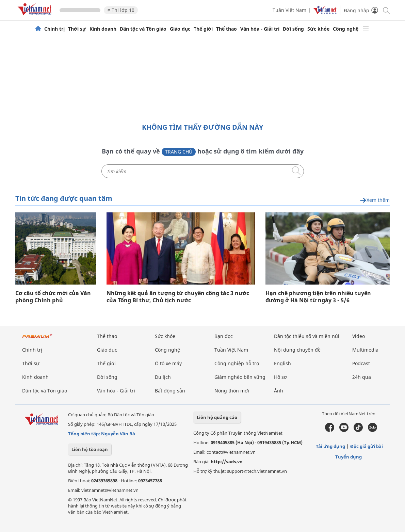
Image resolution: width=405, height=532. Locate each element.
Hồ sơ (280, 377)
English (282, 363)
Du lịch (163, 377)
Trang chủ (179, 152)
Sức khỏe (318, 29)
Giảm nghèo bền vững (240, 377)
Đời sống (293, 29)
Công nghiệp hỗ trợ (237, 363)
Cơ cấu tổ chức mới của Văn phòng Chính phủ (53, 297)
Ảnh (279, 391)
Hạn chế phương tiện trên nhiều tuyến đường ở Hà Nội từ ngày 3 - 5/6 (318, 297)
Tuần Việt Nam (289, 10)
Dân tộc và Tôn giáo (143, 29)
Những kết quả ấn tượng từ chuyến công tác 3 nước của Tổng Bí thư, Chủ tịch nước (178, 297)
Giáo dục (180, 29)
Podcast (361, 363)
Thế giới (203, 29)
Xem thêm (375, 200)
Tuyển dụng (349, 457)
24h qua (362, 377)
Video (359, 336)
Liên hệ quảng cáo (217, 417)
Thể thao (226, 29)
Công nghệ (346, 29)
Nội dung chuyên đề (297, 350)
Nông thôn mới (232, 391)
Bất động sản (170, 391)
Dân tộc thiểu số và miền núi (307, 336)
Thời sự (77, 29)
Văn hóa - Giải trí (260, 29)
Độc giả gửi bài (367, 446)
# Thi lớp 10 (121, 10)
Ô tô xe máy (168, 363)
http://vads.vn (227, 462)
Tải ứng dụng (330, 446)
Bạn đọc (224, 336)
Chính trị (54, 29)
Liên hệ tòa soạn (90, 449)
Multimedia (365, 350)
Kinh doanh (103, 29)
